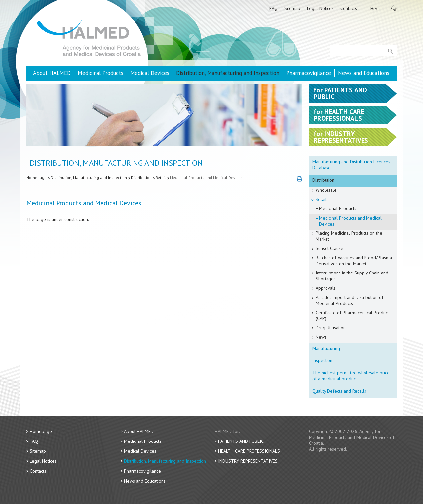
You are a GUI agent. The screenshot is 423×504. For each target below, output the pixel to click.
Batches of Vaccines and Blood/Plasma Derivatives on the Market (354, 261)
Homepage (37, 177)
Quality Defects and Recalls (339, 391)
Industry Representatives (248, 461)
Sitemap (292, 8)
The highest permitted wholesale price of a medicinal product (351, 376)
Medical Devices (150, 73)
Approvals (326, 288)
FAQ (273, 8)
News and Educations (364, 73)
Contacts (349, 8)
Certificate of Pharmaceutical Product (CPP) (352, 315)
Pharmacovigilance (309, 73)
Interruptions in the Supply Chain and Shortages (352, 276)
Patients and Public (241, 441)
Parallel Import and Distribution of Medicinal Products (349, 300)
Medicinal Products (100, 73)
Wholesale (326, 190)
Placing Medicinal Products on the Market (349, 236)
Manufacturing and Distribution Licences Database (351, 165)
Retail (161, 177)
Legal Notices (320, 8)
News (321, 337)
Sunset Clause (329, 248)
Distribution (141, 177)
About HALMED (52, 73)
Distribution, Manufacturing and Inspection (228, 73)
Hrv (374, 8)
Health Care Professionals (249, 451)
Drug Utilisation (331, 328)
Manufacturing (326, 348)
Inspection (322, 360)
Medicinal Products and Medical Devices (206, 177)
